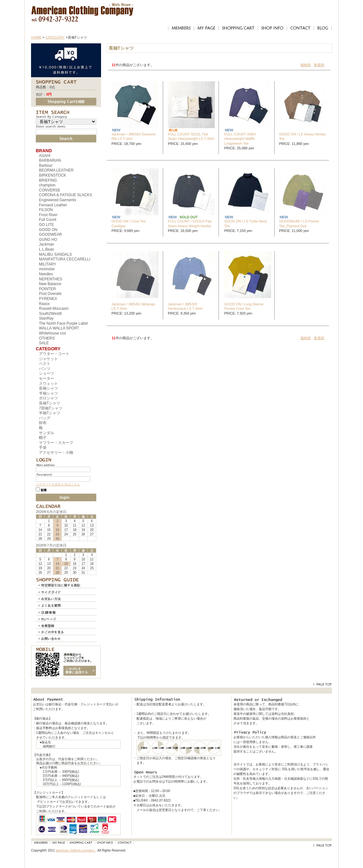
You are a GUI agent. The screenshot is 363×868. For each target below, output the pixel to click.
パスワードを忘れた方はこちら (58, 484)
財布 (43, 423)
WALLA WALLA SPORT (59, 328)
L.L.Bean (47, 249)
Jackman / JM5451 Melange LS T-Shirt (133, 306)
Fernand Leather (53, 205)
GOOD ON (48, 230)
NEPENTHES (51, 279)
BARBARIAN (50, 160)
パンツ (45, 369)
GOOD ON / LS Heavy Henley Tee (302, 136)
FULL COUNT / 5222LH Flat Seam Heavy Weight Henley (190, 223)
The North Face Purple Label (63, 323)
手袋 (43, 447)
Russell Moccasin (54, 309)
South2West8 (50, 314)
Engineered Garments (57, 200)
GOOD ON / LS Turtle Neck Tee (245, 223)
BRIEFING (48, 180)
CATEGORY (55, 37)
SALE (44, 343)
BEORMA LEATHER (56, 170)
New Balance (50, 284)
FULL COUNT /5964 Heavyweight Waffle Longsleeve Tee (240, 139)
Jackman (47, 244)
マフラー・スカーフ (56, 443)
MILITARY (48, 264)
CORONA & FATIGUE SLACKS (66, 195)
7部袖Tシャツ (51, 408)
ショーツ (47, 373)
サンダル (47, 433)
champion (47, 185)
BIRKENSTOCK (53, 175)
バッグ (45, 418)
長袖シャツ (48, 388)
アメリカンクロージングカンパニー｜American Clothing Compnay (83, 8)
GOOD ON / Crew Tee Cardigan (129, 223)
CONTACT (300, 28)
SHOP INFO (272, 28)
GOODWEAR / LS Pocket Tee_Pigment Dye (299, 223)
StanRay (46, 318)
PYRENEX (48, 299)
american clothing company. (76, 850)
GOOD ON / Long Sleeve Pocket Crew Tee (244, 306)
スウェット (48, 384)
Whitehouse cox (52, 333)
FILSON (46, 210)
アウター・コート (54, 354)
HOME (36, 37)
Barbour (46, 165)
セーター (47, 378)
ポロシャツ (48, 398)
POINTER (47, 289)
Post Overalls (50, 294)
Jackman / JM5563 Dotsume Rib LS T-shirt (134, 136)
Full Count (48, 220)
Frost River (48, 215)
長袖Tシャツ (50, 403)
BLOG (323, 28)
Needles (46, 274)
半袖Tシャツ (50, 413)
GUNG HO (48, 240)
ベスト (45, 364)
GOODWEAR (51, 234)
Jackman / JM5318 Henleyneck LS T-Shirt (185, 306)
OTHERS (47, 338)
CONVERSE (50, 190)
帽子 (43, 438)
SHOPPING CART (238, 28)
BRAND (44, 151)
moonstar (47, 269)
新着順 (319, 65)
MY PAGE (206, 28)
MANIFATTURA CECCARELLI (65, 259)
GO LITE (46, 225)
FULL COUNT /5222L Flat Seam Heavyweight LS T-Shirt (191, 136)
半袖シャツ (48, 393)
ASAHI (45, 156)
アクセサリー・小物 (56, 453)
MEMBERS (181, 28)
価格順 (306, 65)
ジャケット (48, 359)
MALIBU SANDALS (55, 254)
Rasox (44, 304)
